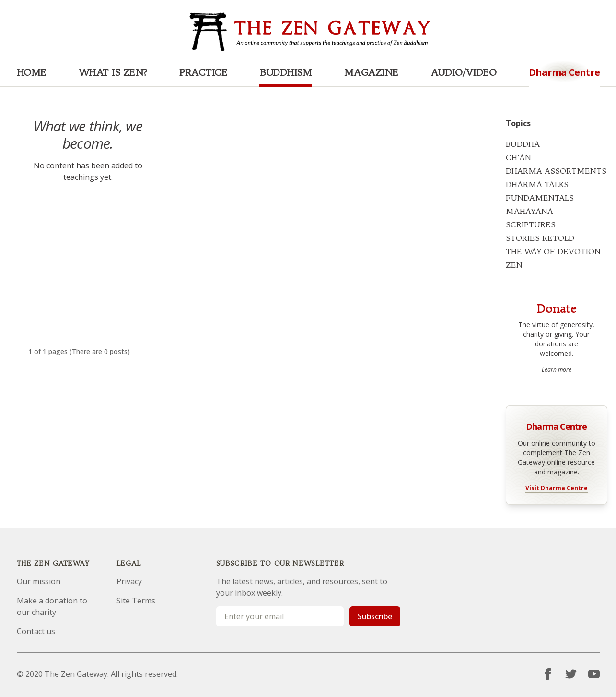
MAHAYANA (529, 211)
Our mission (39, 581)
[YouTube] (594, 674)
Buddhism (285, 72)
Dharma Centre (556, 426)
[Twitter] (571, 674)
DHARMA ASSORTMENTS (556, 171)
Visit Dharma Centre (557, 488)
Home (32, 72)
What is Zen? (113, 72)
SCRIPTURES (531, 224)
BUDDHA (523, 144)
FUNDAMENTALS (540, 198)
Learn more (557, 370)
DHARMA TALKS (537, 184)
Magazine (371, 72)
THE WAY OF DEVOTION (553, 251)
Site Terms (136, 601)
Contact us (36, 631)
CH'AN (518, 157)
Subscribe (375, 616)
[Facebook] (548, 674)
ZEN (514, 265)
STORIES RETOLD (540, 238)
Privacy (129, 581)
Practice (203, 72)
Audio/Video (464, 72)
